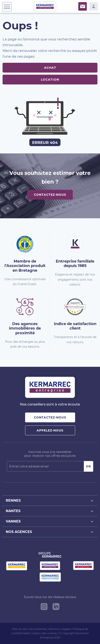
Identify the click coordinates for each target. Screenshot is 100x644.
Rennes (50, 501)
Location (50, 80)
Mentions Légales (59, 629)
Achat (50, 68)
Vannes (50, 522)
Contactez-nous (50, 195)
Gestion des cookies (44, 633)
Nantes (50, 511)
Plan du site (20, 629)
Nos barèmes (38, 629)
